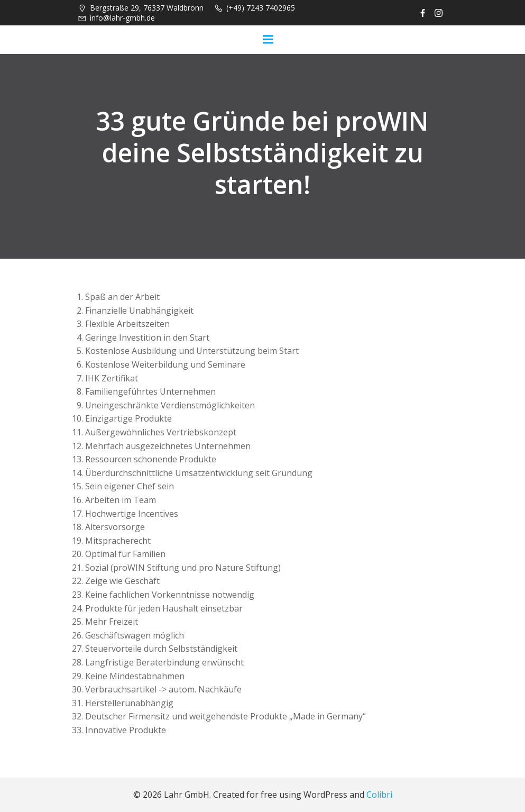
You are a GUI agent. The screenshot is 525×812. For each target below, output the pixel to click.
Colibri (379, 795)
